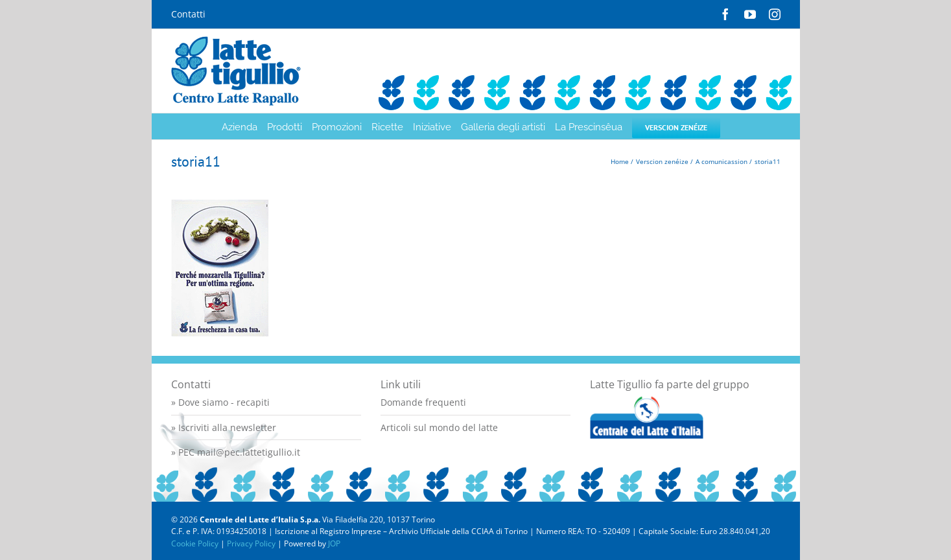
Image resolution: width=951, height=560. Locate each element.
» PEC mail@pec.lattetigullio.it (236, 452)
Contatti (188, 14)
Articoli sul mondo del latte (439, 427)
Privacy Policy (251, 543)
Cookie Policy (195, 543)
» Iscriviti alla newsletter (224, 427)
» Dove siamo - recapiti (220, 402)
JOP (334, 543)
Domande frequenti (423, 402)
